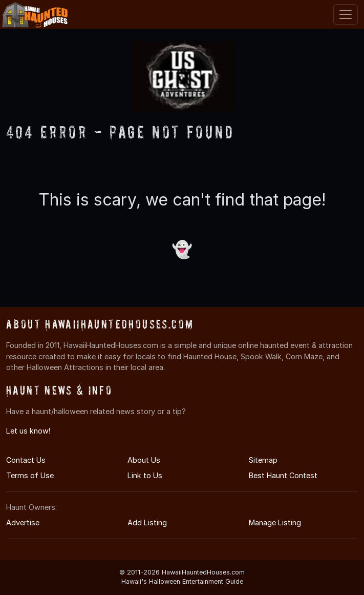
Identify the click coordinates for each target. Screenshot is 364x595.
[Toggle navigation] (346, 14)
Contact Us (26, 460)
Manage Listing (275, 522)
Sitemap (263, 460)
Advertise (23, 522)
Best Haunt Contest (283, 475)
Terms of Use (30, 475)
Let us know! (28, 431)
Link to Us (145, 475)
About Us (144, 460)
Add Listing (147, 522)
